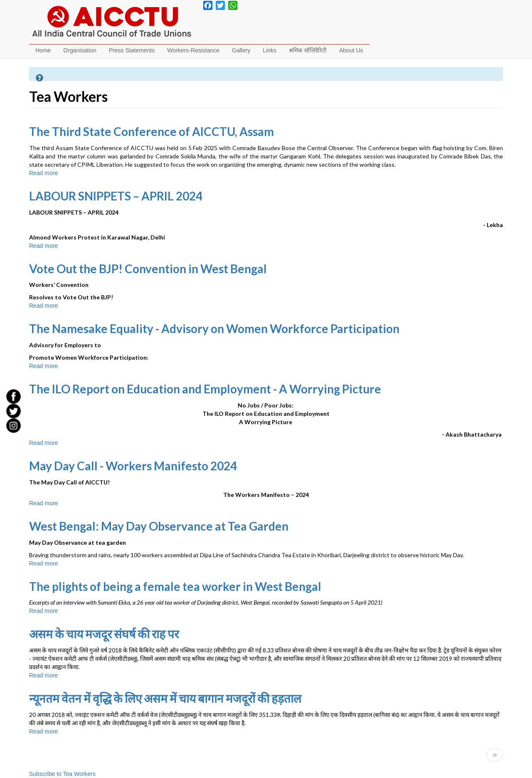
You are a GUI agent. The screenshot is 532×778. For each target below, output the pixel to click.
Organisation (80, 50)
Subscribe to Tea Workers (62, 774)
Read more (43, 173)
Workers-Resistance (193, 50)
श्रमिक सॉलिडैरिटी (308, 50)
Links (270, 50)
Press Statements (132, 50)
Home (43, 50)
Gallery (241, 50)
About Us (351, 50)
